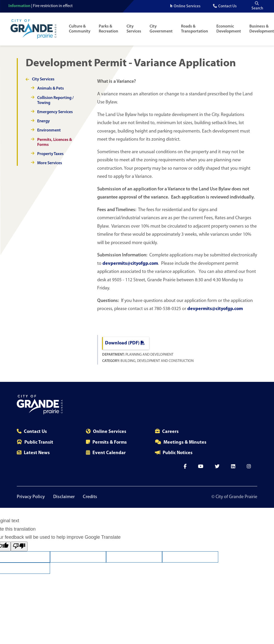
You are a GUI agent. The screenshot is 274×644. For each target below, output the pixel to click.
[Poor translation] (19, 546)
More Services (50, 163)
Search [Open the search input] (257, 6)
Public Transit (39, 442)
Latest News (37, 453)
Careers (170, 432)
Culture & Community (80, 29)
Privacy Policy (31, 497)
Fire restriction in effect (53, 6)
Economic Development (229, 29)
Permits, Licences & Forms (55, 142)
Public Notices (178, 453)
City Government (161, 29)
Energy (43, 121)
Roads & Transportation (194, 29)
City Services (134, 29)
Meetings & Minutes (185, 442)
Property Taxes (50, 154)
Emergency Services (55, 112)
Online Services (187, 6)
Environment (49, 130)
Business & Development (262, 29)
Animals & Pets (51, 89)
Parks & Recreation (108, 29)
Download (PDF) (125, 343)
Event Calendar (109, 453)
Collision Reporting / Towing (55, 100)
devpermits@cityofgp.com (130, 264)
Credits (90, 497)
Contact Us (227, 6)
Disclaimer (64, 497)
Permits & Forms (110, 442)
